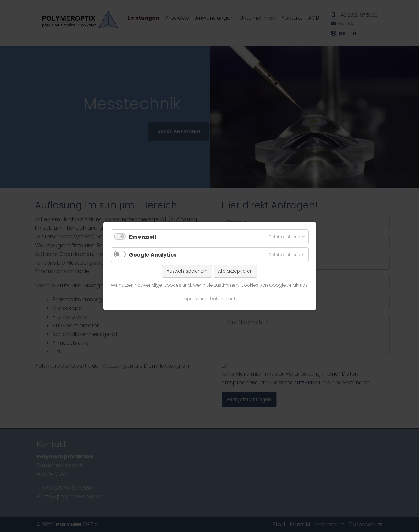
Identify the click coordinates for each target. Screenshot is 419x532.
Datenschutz (224, 299)
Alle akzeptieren (235, 271)
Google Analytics (153, 255)
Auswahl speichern (187, 271)
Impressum (194, 299)
